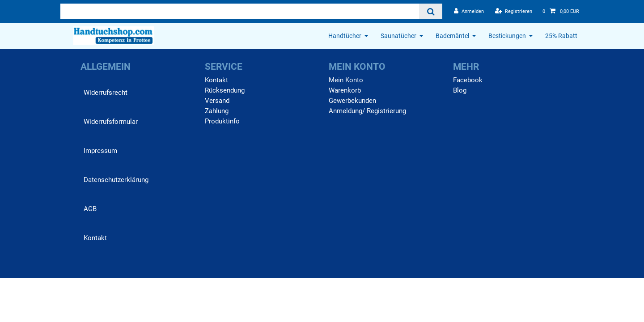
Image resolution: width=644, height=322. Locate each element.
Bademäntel (452, 36)
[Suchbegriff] (240, 11)
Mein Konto (346, 80)
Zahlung (217, 111)
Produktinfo (222, 121)
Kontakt (95, 238)
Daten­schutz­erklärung (116, 180)
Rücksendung (225, 90)
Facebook (468, 80)
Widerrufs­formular (111, 122)
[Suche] (430, 11)
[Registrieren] (514, 11)
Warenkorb (345, 90)
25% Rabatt (561, 36)
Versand (217, 101)
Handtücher (345, 36)
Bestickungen (507, 36)
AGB (90, 209)
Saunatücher (398, 36)
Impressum (100, 151)
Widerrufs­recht (106, 93)
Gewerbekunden (352, 101)
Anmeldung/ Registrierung (367, 111)
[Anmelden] (469, 11)
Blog (460, 90)
